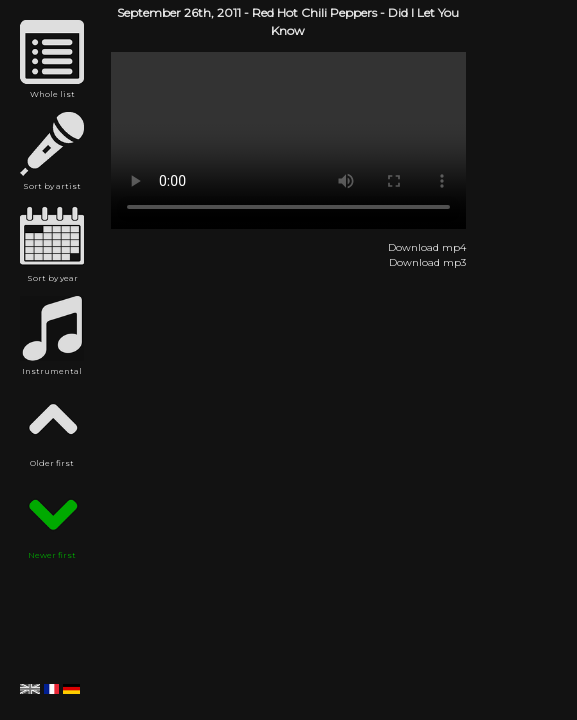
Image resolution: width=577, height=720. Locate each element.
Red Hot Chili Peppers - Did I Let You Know (288, 140)
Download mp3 (427, 262)
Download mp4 (427, 247)
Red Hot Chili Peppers (314, 12)
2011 (229, 12)
